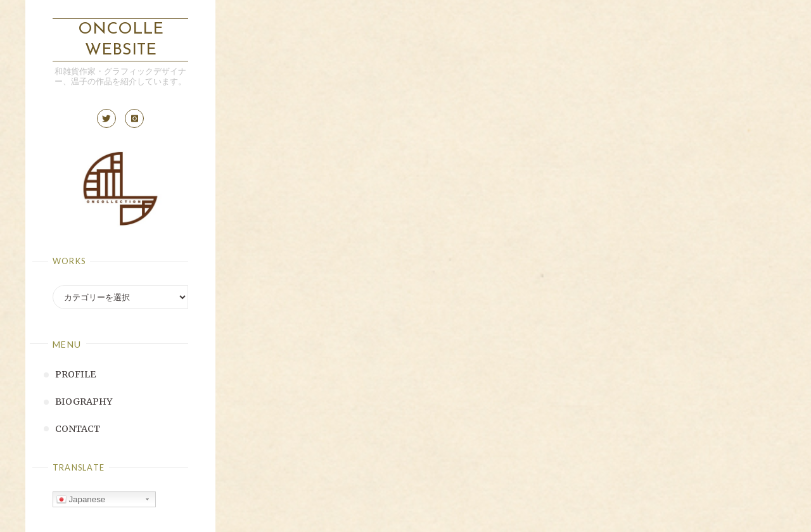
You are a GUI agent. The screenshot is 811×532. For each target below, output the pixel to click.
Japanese (81, 500)
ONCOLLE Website (121, 40)
